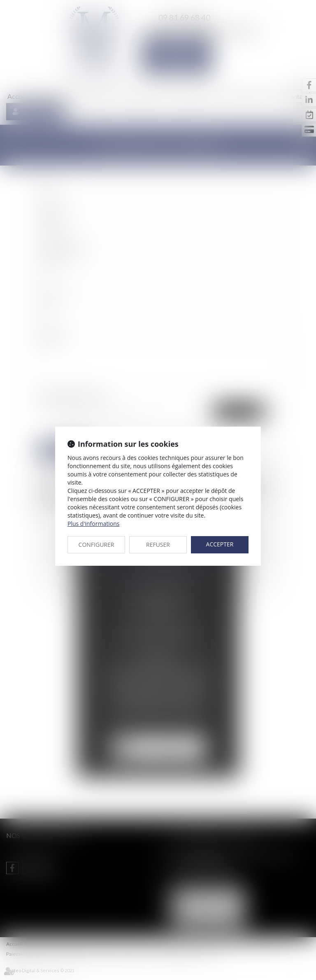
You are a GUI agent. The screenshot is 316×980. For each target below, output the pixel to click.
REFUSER (158, 545)
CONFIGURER (96, 545)
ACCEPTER (220, 544)
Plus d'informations (93, 524)
